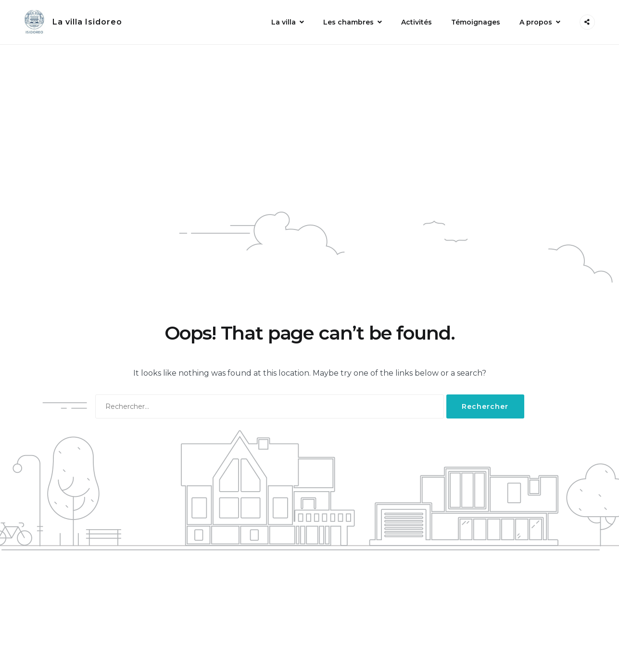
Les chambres (348, 22)
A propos (536, 22)
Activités (417, 22)
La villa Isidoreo (87, 22)
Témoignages (476, 22)
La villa (284, 22)
